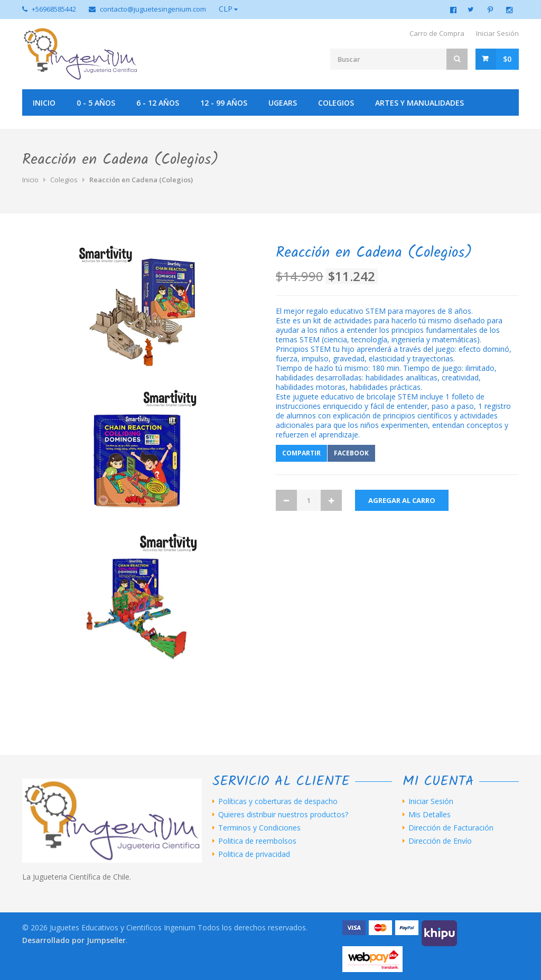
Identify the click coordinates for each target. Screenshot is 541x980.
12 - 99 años (224, 103)
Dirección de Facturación (451, 828)
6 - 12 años (158, 103)
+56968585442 (54, 9)
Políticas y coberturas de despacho (278, 801)
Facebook (351, 453)
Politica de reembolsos (257, 841)
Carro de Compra (437, 33)
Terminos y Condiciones (259, 828)
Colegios (336, 103)
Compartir (301, 453)
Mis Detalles (430, 815)
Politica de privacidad (254, 854)
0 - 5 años (96, 103)
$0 (507, 59)
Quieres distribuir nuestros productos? (283, 815)
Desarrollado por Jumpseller (74, 940)
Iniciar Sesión (497, 33)
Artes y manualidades (419, 103)
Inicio (44, 103)
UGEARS (283, 103)
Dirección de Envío (440, 841)
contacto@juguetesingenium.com (153, 9)
